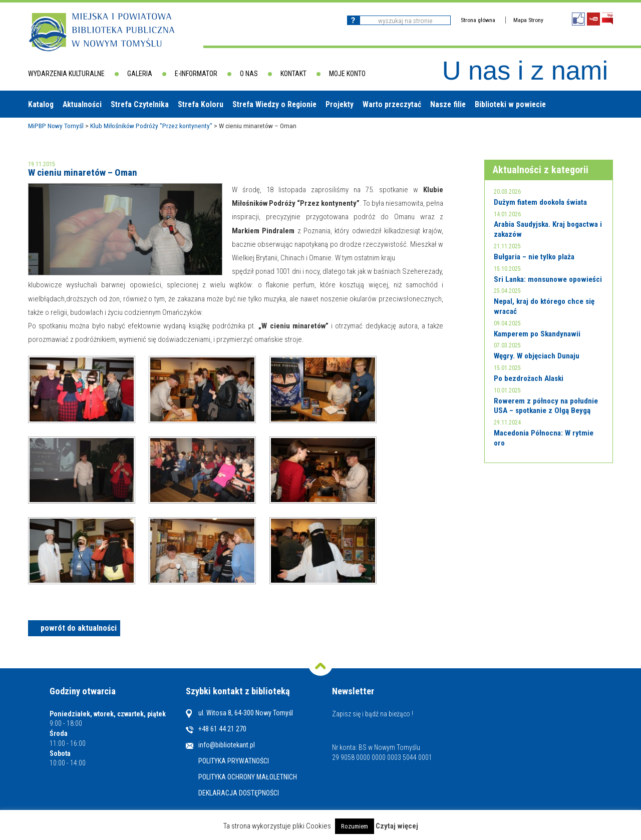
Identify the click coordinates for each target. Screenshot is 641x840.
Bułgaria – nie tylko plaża (534, 257)
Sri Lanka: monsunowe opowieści (548, 279)
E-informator (196, 74)
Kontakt (293, 74)
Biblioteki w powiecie (510, 104)
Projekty (340, 104)
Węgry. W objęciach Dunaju (537, 356)
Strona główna (478, 20)
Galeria (140, 74)
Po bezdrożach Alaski (529, 378)
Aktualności (82, 104)
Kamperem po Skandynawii (537, 334)
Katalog (41, 104)
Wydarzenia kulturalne (66, 74)
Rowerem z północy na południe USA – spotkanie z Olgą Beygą (546, 406)
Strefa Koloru (201, 104)
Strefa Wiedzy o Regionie (274, 104)
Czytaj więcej (397, 826)
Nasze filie (448, 104)
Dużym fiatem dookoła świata (540, 202)
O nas (249, 74)
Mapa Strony (528, 20)
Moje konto (347, 74)
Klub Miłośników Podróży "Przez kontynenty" (151, 126)
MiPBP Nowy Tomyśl (56, 126)
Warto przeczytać (392, 104)
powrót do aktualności (79, 628)
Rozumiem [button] (355, 826)
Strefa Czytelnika (140, 104)
